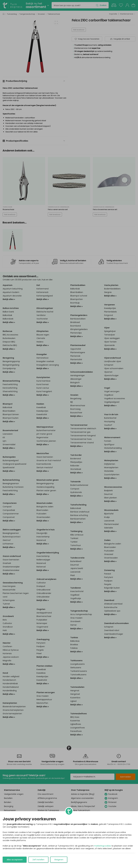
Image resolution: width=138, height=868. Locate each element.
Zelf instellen (38, 860)
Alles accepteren (15, 860)
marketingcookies (102, 846)
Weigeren (59, 860)
